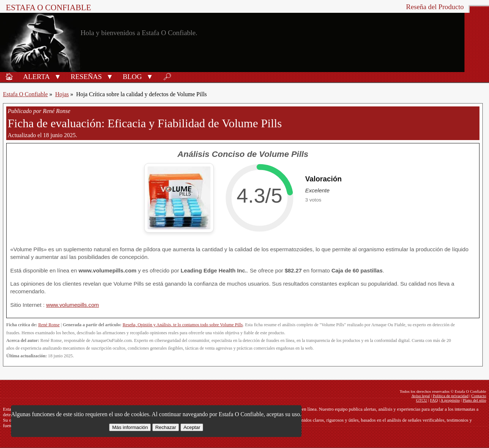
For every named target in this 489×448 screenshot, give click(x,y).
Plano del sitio (474, 400)
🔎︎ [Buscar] (167, 77)
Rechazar (166, 427)
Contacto (479, 396)
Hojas (62, 94)
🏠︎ (9, 77)
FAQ (434, 400)
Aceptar (192, 427)
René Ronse (49, 325)
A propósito (450, 400)
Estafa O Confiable (48, 7)
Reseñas (86, 77)
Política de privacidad (451, 396)
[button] (58, 76)
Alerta (36, 77)
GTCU (422, 400)
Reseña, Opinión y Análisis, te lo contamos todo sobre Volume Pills (183, 325)
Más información (130, 427)
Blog (132, 77)
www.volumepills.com (72, 305)
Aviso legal (421, 396)
